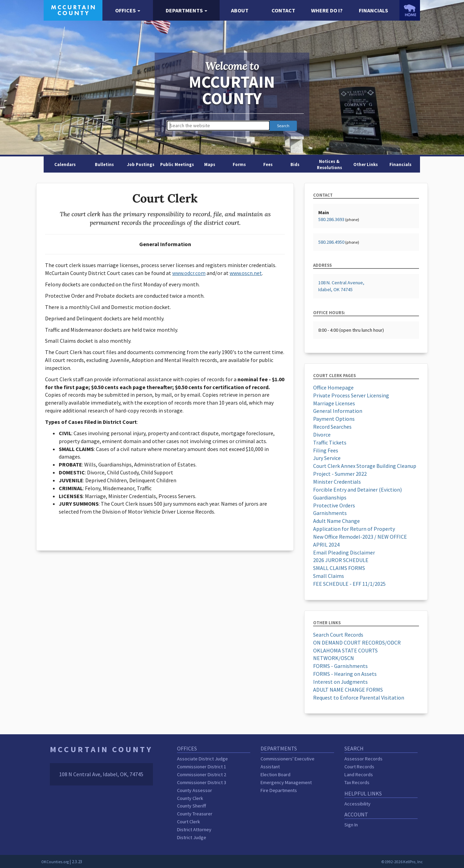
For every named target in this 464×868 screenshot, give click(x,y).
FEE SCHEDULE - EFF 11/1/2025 (349, 584)
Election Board (275, 774)
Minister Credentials (337, 482)
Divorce (322, 435)
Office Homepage (333, 387)
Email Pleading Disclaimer (344, 552)
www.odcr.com (189, 273)
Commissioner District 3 (202, 782)
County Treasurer (195, 814)
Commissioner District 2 (202, 774)
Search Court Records (338, 635)
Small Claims (329, 576)
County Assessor (195, 790)
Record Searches (332, 427)
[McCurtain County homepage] (73, 10)
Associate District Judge (202, 759)
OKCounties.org (55, 862)
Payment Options (334, 419)
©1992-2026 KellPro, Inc (402, 862)
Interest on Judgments (340, 682)
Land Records (359, 774)
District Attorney (194, 829)
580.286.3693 (331, 219)
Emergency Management (286, 782)
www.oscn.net (246, 273)
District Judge (192, 837)
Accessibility (357, 804)
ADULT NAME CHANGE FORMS (348, 690)
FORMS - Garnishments (340, 666)
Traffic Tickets (330, 442)
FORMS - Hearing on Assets (345, 674)
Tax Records (357, 782)
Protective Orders (334, 505)
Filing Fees (326, 450)
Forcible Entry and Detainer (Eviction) (357, 490)
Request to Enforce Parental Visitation (359, 697)
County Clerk (190, 798)
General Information (338, 411)
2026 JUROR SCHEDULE (341, 560)
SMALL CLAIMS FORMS (339, 568)
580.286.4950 (331, 242)
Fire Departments (279, 790)
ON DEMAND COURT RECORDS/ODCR (357, 642)
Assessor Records (363, 759)
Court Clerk (189, 822)
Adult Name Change (336, 521)
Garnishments (330, 513)
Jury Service (327, 458)
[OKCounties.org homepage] (410, 10)
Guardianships (330, 497)
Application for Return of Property (354, 529)
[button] (128, 10)
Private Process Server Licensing (351, 395)
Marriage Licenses (334, 403)
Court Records (359, 767)
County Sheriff (191, 806)
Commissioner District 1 (202, 767)
